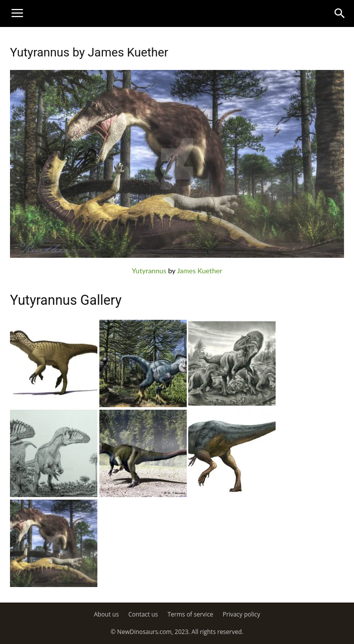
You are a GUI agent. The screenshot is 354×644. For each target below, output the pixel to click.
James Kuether (199, 271)
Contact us (143, 614)
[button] (340, 13)
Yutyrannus (149, 271)
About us (106, 614)
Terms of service (190, 614)
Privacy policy (241, 614)
